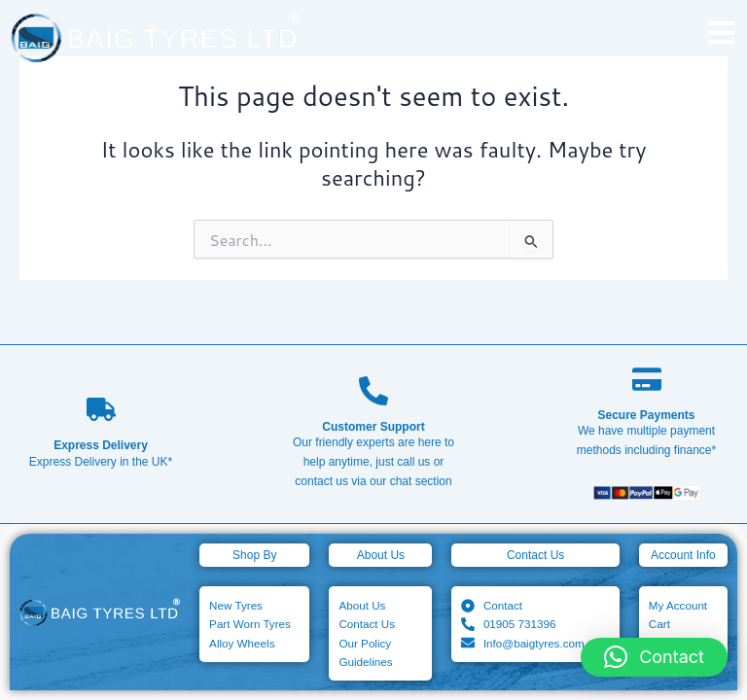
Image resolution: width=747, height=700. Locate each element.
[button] (654, 657)
